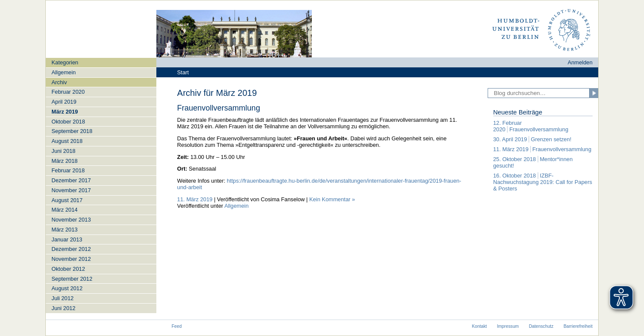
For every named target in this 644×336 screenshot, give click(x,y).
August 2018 (67, 141)
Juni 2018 (63, 151)
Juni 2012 (63, 308)
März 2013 (64, 230)
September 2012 (72, 279)
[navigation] (101, 185)
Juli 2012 (62, 298)
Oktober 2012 (68, 269)
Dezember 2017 (71, 180)
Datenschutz (541, 326)
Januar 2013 (67, 239)
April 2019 (64, 102)
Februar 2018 (68, 170)
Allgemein (63, 72)
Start (183, 72)
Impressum (508, 326)
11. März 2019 (195, 199)
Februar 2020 (68, 92)
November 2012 (71, 259)
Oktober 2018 (68, 122)
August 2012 (67, 288)
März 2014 (64, 210)
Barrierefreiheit (578, 326)
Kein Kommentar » (332, 199)
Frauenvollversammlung (219, 108)
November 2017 (71, 190)
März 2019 (65, 112)
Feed (176, 326)
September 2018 (72, 131)
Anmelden (580, 62)
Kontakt (479, 326)
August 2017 (67, 200)
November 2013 (71, 220)
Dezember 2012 (71, 249)
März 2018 (64, 161)
